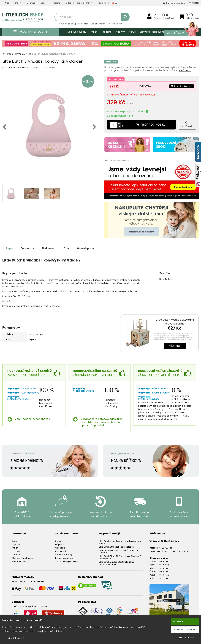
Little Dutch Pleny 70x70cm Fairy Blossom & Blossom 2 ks (120, 557)
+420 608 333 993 (180, 551)
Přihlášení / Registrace (164, 18)
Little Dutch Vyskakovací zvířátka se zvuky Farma (120, 542)
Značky (18, 3)
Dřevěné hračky (98, 24)
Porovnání (61, 551)
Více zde (175, 346)
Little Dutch (49, 67)
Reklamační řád (20, 561)
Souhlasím (179, 622)
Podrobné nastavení (185, 630)
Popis (10, 248)
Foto (69, 248)
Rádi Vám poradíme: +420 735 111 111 (181, 3)
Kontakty (102, 3)
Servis (44, 3)
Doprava (31, 3)
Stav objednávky (85, 3)
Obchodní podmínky (22, 558)
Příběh (94, 32)
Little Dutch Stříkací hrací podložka (116, 547)
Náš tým (120, 32)
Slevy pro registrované (152, 32)
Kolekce (85, 24)
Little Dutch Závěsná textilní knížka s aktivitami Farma (117, 563)
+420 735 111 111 (166, 548)
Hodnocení (51, 248)
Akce (7, 3)
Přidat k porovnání (117, 160)
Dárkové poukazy (77, 32)
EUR (115, 3)
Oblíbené (60, 548)
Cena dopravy (89, 248)
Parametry (28, 248)
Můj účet (161, 15)
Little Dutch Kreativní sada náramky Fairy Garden (119, 551)
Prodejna (56, 3)
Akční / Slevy (180, 33)
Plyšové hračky (115, 24)
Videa (68, 3)
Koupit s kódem (182, 86)
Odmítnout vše (185, 638)
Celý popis (185, 70)
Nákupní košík (192, 18)
